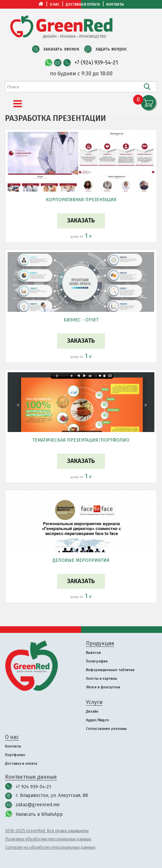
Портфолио (15, 755)
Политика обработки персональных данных (48, 839)
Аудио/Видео (98, 720)
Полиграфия (97, 661)
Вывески (93, 653)
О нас (55, 5)
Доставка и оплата (83, 5)
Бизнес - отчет (81, 320)
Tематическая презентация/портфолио (81, 440)
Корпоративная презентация (81, 200)
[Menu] (18, 104)
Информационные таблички (110, 670)
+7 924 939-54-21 (33, 787)
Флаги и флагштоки (103, 687)
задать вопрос (111, 49)
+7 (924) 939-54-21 (96, 63)
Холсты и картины (102, 679)
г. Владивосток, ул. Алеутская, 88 (52, 795)
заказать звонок (61, 49)
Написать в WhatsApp (39, 814)
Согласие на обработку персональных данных (50, 847)
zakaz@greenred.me (38, 805)
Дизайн (92, 711)
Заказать (81, 220)
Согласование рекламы (106, 729)
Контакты (115, 5)
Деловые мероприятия (81, 560)
